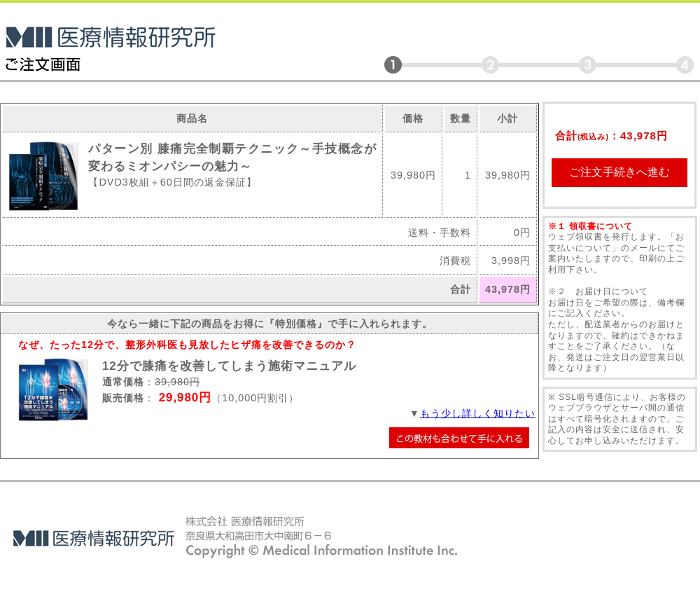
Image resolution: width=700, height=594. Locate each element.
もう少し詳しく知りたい (478, 413)
